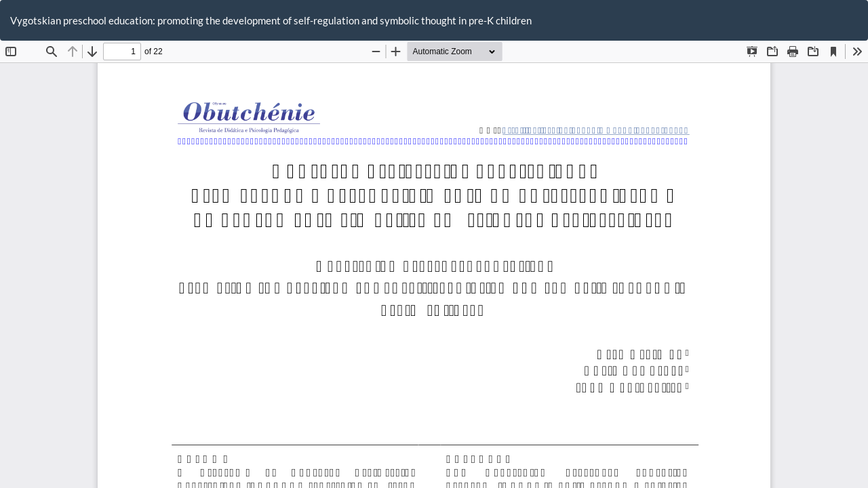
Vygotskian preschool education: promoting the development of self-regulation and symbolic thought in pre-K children (271, 20)
